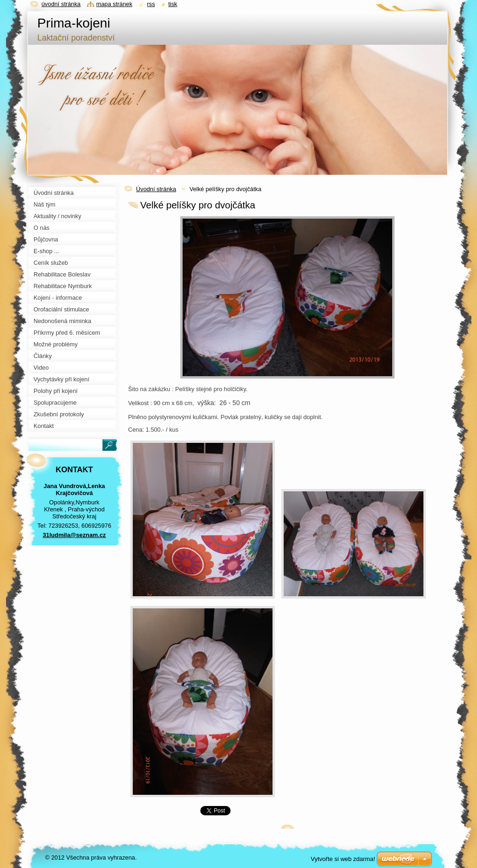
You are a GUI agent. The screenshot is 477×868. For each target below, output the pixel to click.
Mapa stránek (115, 4)
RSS (151, 4)
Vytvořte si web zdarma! (343, 859)
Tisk (173, 4)
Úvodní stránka (156, 189)
